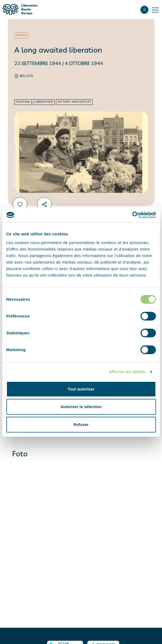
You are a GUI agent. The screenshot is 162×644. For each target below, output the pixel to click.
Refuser (81, 424)
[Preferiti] (20, 204)
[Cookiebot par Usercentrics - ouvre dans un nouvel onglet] (132, 215)
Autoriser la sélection (81, 407)
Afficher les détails (127, 372)
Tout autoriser (81, 389)
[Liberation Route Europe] (20, 10)
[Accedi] (144, 10)
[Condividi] (44, 204)
